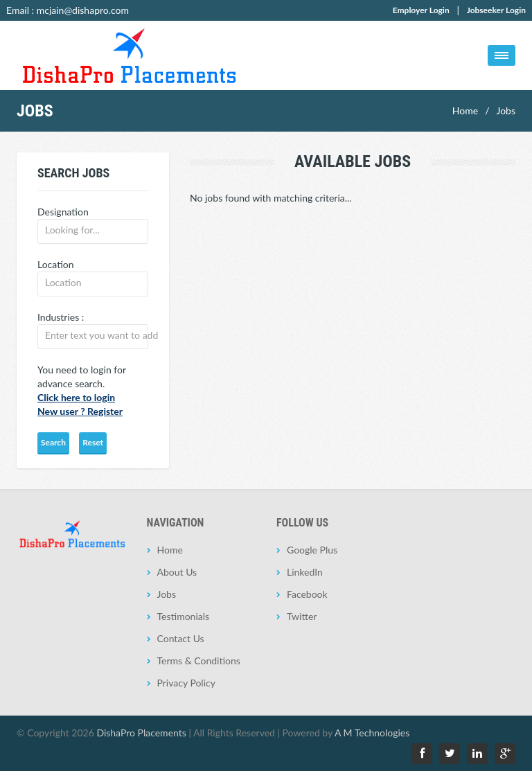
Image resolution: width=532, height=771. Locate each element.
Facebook (307, 594)
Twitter (302, 616)
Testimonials (184, 616)
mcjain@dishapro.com (83, 10)
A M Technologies (372, 733)
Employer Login (421, 10)
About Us (177, 572)
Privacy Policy (186, 683)
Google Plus (312, 550)
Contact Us (181, 638)
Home (465, 110)
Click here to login (76, 397)
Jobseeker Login (496, 10)
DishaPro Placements (141, 733)
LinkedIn (305, 572)
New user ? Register (80, 411)
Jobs (506, 110)
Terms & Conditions (199, 661)
